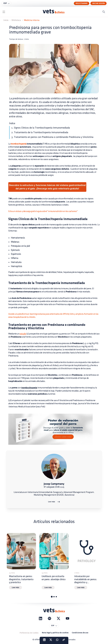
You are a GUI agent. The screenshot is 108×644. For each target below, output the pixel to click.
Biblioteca (16, 20)
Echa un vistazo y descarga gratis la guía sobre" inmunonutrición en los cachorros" (43, 211)
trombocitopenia (19, 144)
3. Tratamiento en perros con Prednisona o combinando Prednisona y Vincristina (52, 137)
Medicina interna (32, 20)
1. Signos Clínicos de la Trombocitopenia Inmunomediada (41, 128)
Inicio (6, 20)
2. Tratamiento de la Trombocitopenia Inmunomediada (40, 132)
